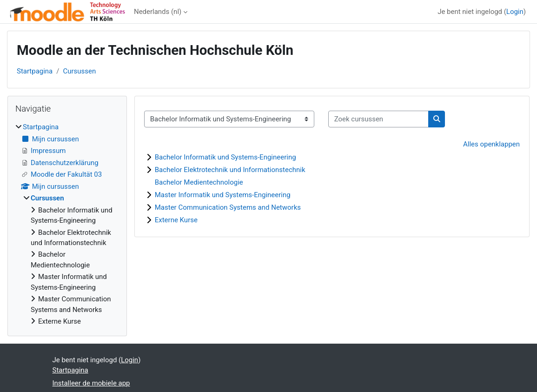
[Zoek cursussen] (378, 119)
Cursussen (79, 71)
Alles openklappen (491, 144)
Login (515, 12)
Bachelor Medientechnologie (199, 182)
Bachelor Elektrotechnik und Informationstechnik (230, 170)
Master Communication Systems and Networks (228, 207)
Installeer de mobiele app (91, 383)
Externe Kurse (176, 220)
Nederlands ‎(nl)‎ (158, 12)
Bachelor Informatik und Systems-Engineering (225, 157)
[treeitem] (67, 224)
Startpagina (35, 71)
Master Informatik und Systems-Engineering (223, 195)
